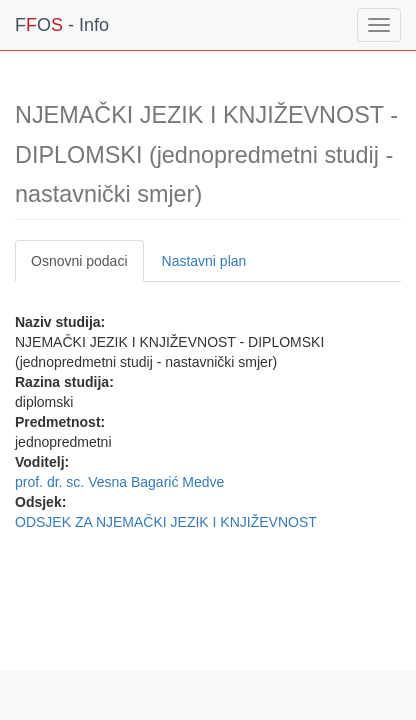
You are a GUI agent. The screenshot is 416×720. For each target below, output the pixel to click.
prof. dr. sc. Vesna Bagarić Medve (119, 482)
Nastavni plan (204, 261)
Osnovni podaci (79, 261)
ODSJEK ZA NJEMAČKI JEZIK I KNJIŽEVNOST (166, 522)
